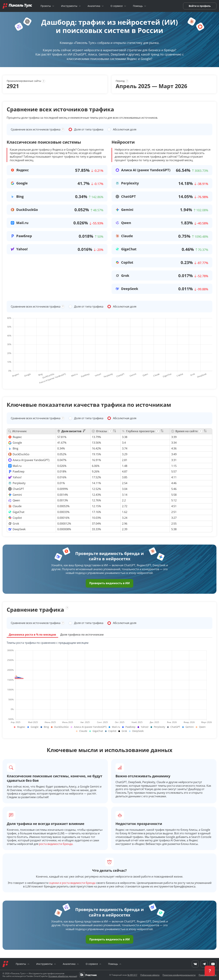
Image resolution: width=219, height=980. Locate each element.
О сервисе (117, 6)
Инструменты (69, 6)
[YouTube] (213, 964)
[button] (210, 971)
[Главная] (17, 6)
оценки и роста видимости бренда (72, 883)
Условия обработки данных (63, 976)
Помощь (138, 6)
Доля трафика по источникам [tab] (82, 635)
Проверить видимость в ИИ (109, 583)
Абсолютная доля (125, 130)
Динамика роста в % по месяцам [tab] (32, 635)
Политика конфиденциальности (179, 975)
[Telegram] (204, 964)
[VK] (195, 964)
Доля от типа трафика (89, 130)
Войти (193, 6)
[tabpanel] (109, 688)
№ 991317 (132, 975)
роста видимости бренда (56, 844)
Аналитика (94, 6)
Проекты (46, 6)
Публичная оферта (150, 975)
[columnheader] (73, 431)
